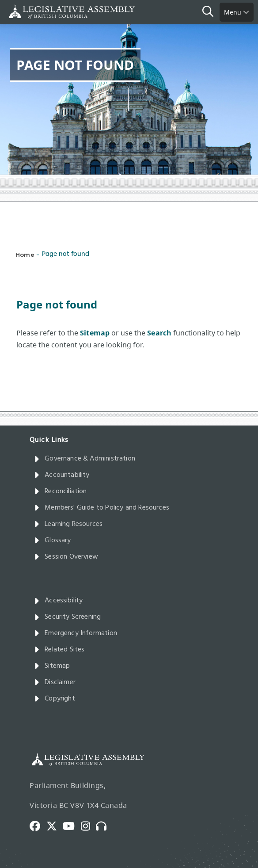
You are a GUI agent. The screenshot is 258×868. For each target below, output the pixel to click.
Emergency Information (76, 633)
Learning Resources (68, 524)
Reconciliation (61, 491)
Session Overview (66, 557)
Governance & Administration (85, 459)
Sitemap (52, 666)
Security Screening (67, 617)
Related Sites (59, 650)
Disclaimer (55, 682)
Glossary (53, 541)
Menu (237, 12)
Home (25, 254)
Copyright (55, 699)
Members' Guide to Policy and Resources (102, 508)
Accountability (62, 475)
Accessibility (59, 601)
